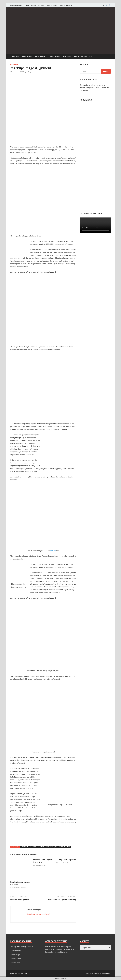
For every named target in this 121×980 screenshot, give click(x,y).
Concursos (40, 56)
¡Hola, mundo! (16, 951)
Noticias (67, 56)
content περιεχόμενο (46, 847)
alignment (25, 847)
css (56, 847)
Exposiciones (54, 56)
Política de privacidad (65, 5)
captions (33, 847)
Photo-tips (27, 56)
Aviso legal (41, 5)
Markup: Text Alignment (66, 860)
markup (67, 847)
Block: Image (15, 955)
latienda (33, 5)
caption (53, 550)
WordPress (100, 973)
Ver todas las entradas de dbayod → (39, 914)
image (61, 847)
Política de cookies (52, 5)
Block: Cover (15, 963)
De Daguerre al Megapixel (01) (22, 947)
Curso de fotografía (83, 56)
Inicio (28, 5)
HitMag (108, 973)
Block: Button (16, 959)
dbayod (15, 56)
